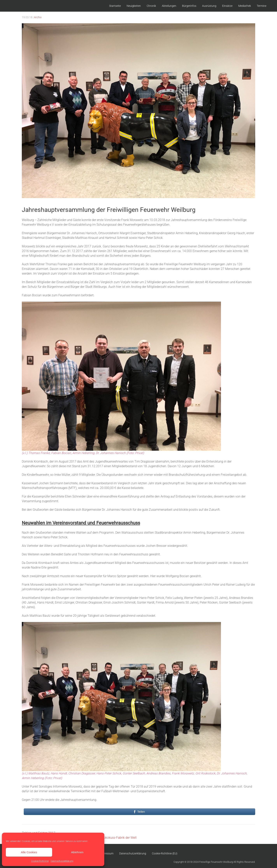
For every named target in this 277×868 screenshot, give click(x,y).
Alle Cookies (29, 852)
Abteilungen (169, 6)
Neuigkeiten (134, 6)
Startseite (115, 6)
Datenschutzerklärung (62, 861)
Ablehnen (77, 852)
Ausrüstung (209, 6)
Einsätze (227, 6)
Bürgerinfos (189, 6)
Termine (262, 6)
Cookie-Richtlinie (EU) (165, 853)
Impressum (107, 853)
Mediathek (245, 6)
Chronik (151, 6)
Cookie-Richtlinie (40, 861)
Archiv (38, 17)
